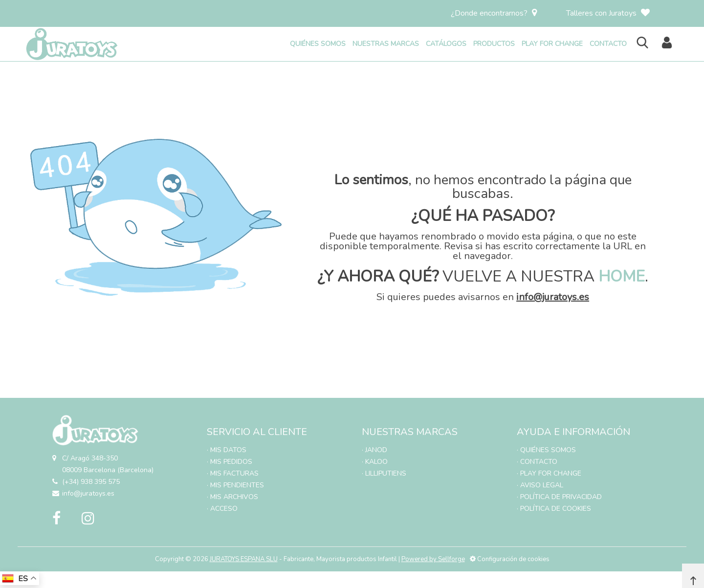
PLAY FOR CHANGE (552, 44)
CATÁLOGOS (446, 44)
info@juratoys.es (553, 297)
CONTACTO (608, 44)
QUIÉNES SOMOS (318, 44)
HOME (622, 276)
